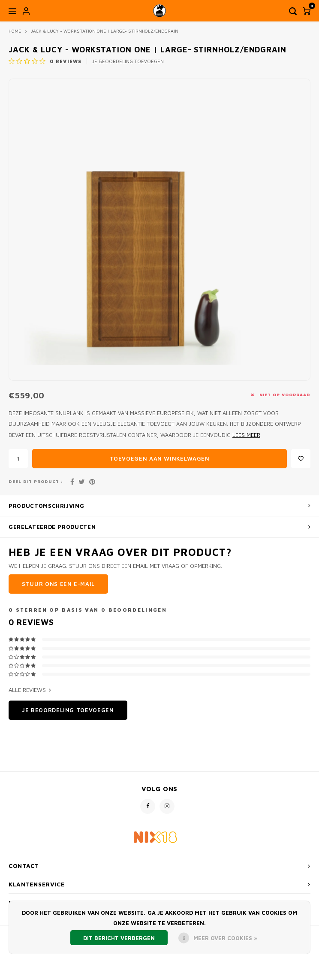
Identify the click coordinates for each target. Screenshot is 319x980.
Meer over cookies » (225, 938)
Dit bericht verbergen (119, 938)
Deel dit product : (36, 481)
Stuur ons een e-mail (58, 584)
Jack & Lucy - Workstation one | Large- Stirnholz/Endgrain (105, 31)
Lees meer (246, 435)
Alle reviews (30, 690)
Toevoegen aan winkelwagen (159, 458)
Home (15, 31)
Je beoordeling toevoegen (128, 61)
